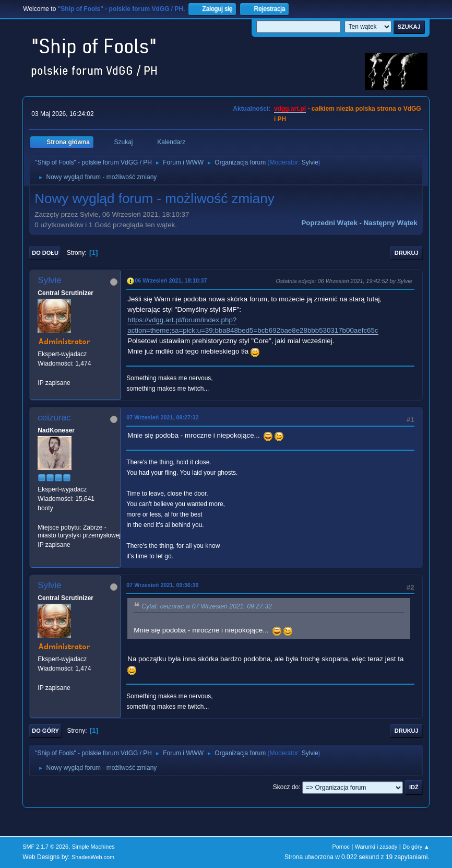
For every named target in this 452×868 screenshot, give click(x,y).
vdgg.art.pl (290, 109)
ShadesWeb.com (93, 857)
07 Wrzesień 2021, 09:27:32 (162, 417)
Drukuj (407, 253)
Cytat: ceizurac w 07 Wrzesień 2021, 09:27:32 (207, 606)
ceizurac (54, 418)
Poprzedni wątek (329, 223)
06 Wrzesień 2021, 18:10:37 (171, 280)
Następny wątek (391, 223)
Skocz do (286, 787)
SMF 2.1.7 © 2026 (45, 847)
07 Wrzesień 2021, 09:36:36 (162, 585)
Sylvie (310, 162)
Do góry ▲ (416, 847)
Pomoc (341, 847)
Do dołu (45, 253)
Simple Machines (93, 847)
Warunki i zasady (376, 847)
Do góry (45, 731)
